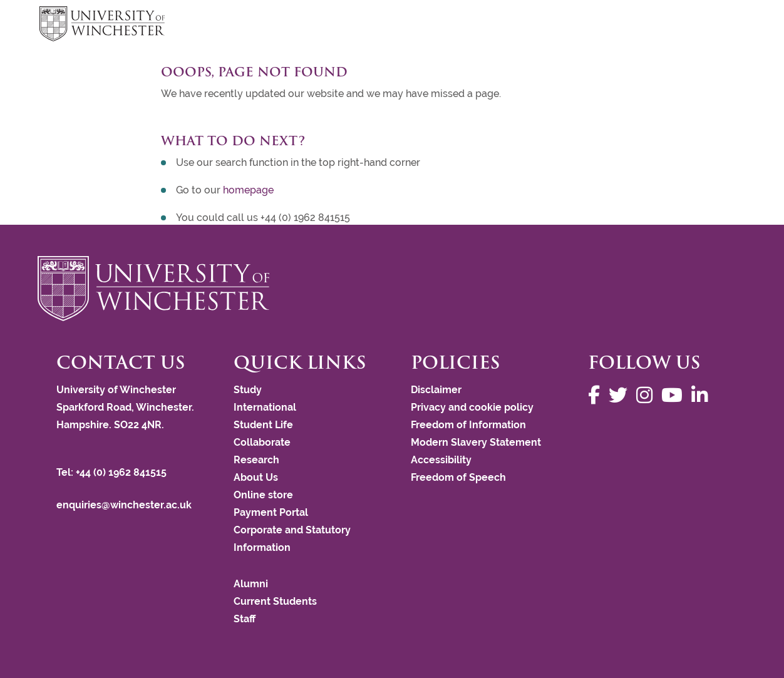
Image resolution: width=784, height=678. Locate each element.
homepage (248, 190)
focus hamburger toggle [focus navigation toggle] (723, 25)
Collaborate (262, 442)
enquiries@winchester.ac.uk (124, 505)
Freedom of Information (468, 425)
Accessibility (441, 460)
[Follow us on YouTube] (675, 395)
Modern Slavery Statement (476, 442)
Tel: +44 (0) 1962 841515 (113, 472)
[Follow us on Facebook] (597, 395)
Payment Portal (271, 512)
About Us (256, 477)
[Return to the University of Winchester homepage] (392, 289)
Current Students (275, 601)
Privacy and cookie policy (472, 407)
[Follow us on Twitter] (621, 395)
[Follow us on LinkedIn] (703, 395)
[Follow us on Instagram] (647, 395)
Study (248, 390)
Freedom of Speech (458, 477)
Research (256, 460)
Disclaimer (436, 390)
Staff (245, 619)
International (265, 407)
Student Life (263, 425)
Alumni (251, 584)
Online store (263, 495)
